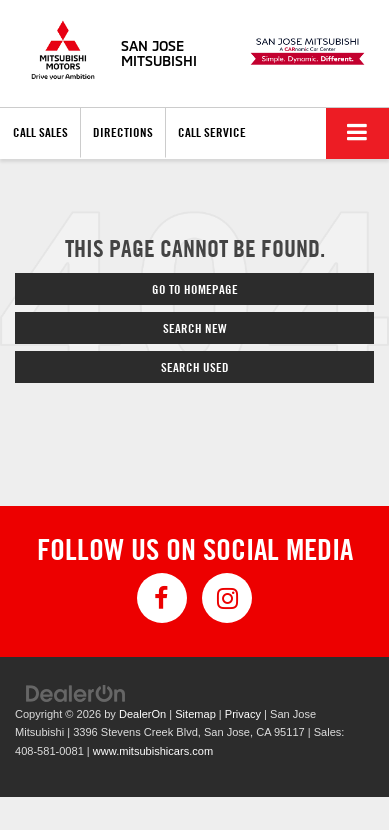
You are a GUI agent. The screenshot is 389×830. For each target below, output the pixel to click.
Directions (123, 132)
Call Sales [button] (40, 132)
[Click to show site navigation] (357, 133)
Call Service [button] (212, 132)
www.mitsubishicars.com (153, 751)
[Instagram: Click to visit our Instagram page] (227, 598)
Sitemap (195, 714)
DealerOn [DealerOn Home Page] (142, 714)
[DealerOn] (76, 692)
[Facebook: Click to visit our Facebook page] (162, 598)
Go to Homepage (195, 289)
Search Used (195, 367)
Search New (195, 328)
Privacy (243, 714)
